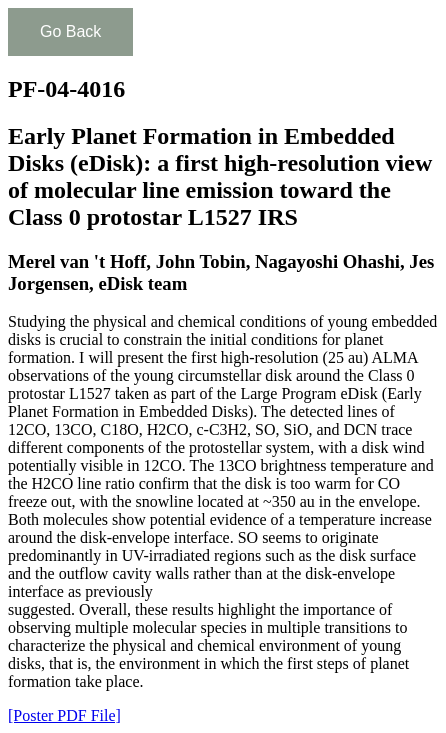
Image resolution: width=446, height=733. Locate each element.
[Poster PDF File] (64, 715)
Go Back (70, 31)
